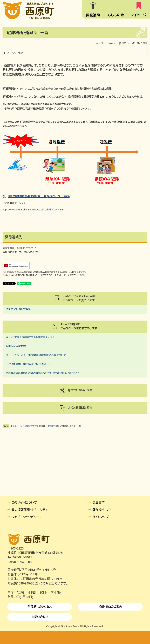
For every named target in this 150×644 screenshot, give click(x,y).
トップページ (17, 426)
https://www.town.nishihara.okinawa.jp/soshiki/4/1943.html (33, 210)
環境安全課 (53, 426)
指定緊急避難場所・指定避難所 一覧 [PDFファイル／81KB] (39, 196)
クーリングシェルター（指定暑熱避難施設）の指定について (36, 355)
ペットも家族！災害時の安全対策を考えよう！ (30, 337)
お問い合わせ (40, 617)
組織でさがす (31, 426)
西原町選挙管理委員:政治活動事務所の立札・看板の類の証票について (43, 373)
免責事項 (99, 503)
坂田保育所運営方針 (17, 346)
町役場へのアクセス (40, 607)
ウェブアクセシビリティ (27, 517)
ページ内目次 (15, 53)
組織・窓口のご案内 (110, 607)
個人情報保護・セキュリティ (30, 510)
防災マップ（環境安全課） (19, 309)
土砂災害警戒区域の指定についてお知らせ (28, 364)
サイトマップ (101, 517)
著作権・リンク (102, 510)
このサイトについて (24, 503)
